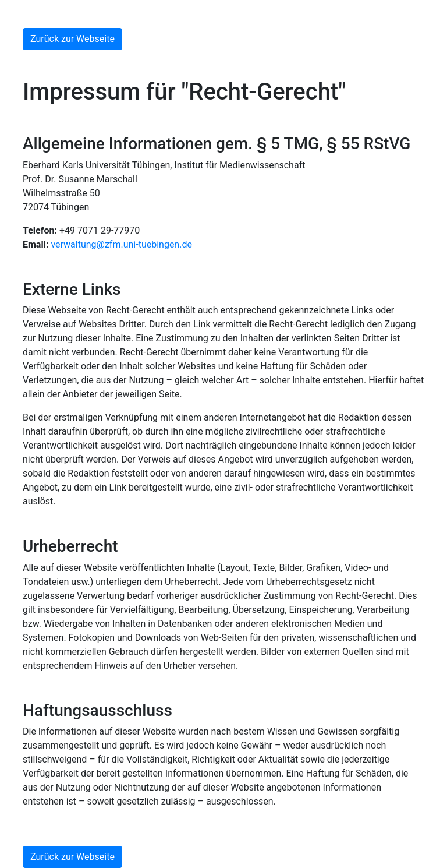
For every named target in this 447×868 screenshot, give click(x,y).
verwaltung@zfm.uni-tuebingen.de (121, 244)
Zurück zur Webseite (72, 39)
